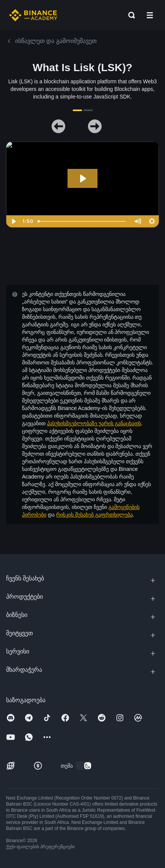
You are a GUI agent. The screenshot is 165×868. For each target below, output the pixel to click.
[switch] (84, 766)
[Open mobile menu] (150, 15)
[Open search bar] (129, 15)
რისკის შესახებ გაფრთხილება (94, 515)
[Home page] (33, 15)
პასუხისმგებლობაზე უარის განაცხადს (94, 423)
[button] (150, 15)
